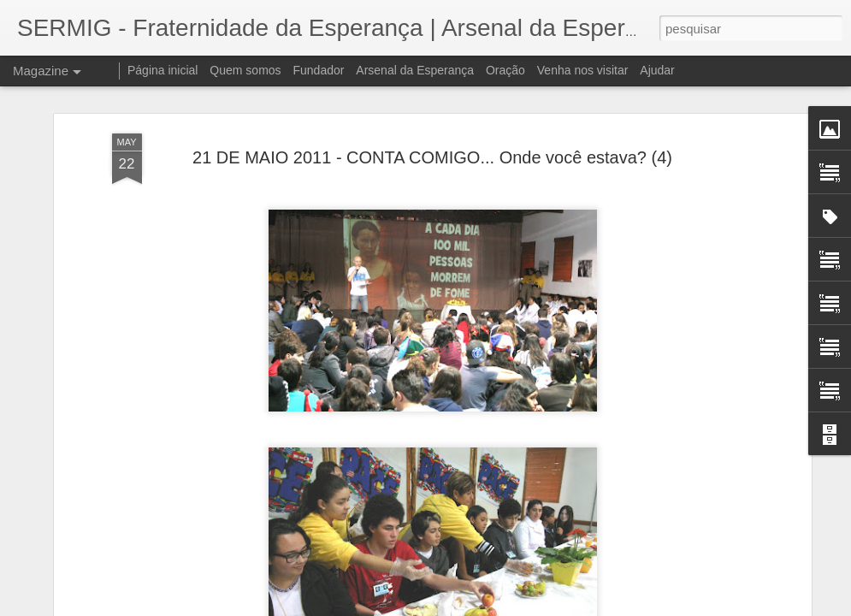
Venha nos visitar (583, 70)
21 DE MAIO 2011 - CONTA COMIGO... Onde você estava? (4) (432, 157)
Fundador (319, 70)
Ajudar (657, 70)
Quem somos (245, 70)
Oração (505, 70)
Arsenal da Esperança (415, 70)
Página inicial (163, 70)
